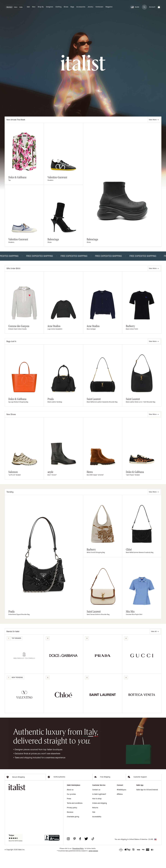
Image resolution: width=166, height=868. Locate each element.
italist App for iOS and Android (147, 803)
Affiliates (120, 808)
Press (69, 812)
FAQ (94, 826)
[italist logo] (83, 63)
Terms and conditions (75, 817)
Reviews (70, 826)
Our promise (71, 808)
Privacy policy (72, 821)
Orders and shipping (100, 817)
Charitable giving (73, 830)
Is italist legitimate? (99, 808)
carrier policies (93, 865)
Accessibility (97, 830)
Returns (95, 821)
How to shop (97, 812)
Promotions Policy (78, 862)
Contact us (96, 803)
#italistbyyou (122, 803)
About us (70, 803)
